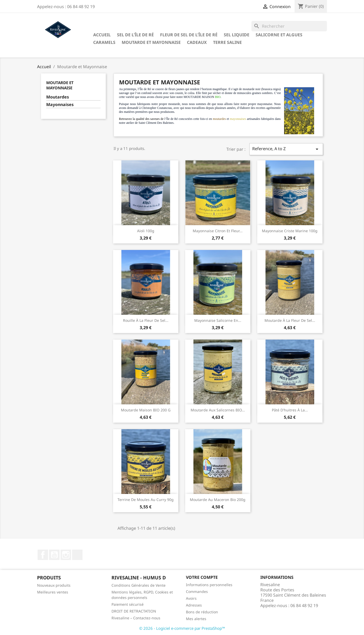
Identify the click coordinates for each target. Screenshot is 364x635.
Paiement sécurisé (128, 604)
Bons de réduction (202, 612)
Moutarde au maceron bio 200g (218, 500)
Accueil (102, 35)
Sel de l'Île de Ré (135, 35)
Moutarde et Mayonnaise (151, 42)
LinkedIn (77, 555)
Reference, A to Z (286, 149)
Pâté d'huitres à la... (290, 410)
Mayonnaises (60, 105)
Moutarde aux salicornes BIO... (218, 410)
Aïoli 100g (146, 231)
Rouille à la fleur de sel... (146, 320)
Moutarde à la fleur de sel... (290, 320)
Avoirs (191, 598)
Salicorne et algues (279, 35)
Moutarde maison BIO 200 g (146, 410)
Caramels (104, 42)
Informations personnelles (209, 585)
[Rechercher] (289, 26)
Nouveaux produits (54, 585)
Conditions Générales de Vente (139, 585)
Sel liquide (237, 35)
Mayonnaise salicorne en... (218, 320)
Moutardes (58, 97)
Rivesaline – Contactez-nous (136, 618)
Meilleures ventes (53, 592)
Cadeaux (197, 42)
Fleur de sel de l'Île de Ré (189, 35)
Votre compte (202, 577)
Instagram (66, 555)
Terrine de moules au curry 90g (146, 500)
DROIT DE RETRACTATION (134, 611)
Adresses (194, 605)
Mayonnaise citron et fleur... (218, 231)
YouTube (54, 555)
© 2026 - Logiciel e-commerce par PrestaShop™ (182, 628)
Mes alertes (196, 619)
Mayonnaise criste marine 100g (290, 231)
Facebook (43, 555)
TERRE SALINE (227, 42)
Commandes (197, 592)
